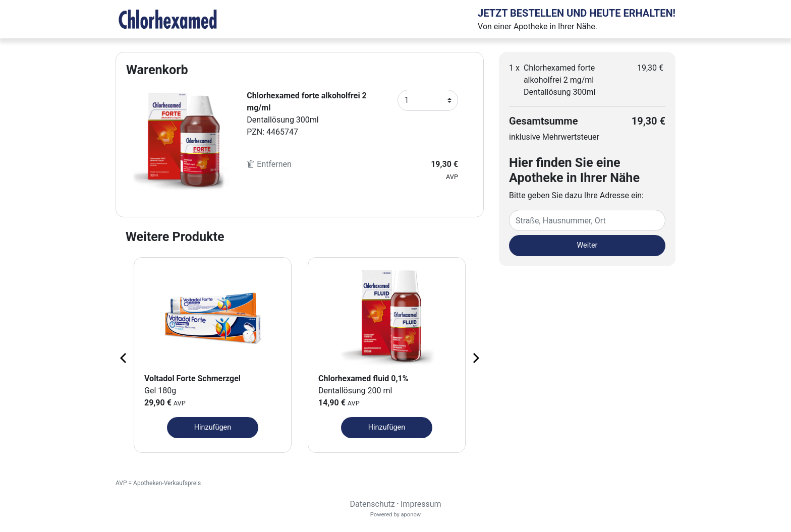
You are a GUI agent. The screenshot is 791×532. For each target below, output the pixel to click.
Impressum (421, 504)
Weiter (587, 245)
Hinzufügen (213, 427)
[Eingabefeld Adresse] (587, 220)
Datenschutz (372, 504)
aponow (411, 515)
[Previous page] (124, 358)
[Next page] (475, 358)
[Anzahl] (428, 100)
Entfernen (269, 164)
